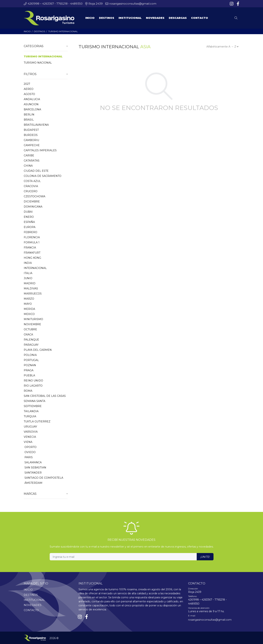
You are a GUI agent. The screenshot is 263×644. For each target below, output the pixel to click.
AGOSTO (29, 94)
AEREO (29, 89)
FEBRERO (31, 232)
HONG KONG (32, 258)
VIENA (28, 442)
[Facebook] (238, 4)
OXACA (28, 335)
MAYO (28, 304)
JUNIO (28, 278)
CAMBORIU (31, 140)
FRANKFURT (32, 253)
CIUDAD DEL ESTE (36, 171)
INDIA (28, 263)
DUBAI (28, 212)
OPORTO (30, 447)
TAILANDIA (31, 411)
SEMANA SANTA (35, 401)
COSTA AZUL (32, 181)
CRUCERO (31, 191)
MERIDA (29, 309)
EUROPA (30, 227)
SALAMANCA (33, 462)
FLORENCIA (32, 237)
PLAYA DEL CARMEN (38, 350)
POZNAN (30, 365)
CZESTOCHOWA (35, 196)
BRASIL (29, 120)
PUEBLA (29, 375)
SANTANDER (33, 473)
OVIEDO (30, 452)
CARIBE (29, 155)
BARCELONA (32, 109)
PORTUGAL (31, 360)
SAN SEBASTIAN (35, 468)
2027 (27, 84)
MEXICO (29, 314)
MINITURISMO (33, 319)
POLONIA (30, 355)
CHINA (28, 166)
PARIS (28, 457)
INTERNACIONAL (35, 268)
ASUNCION (31, 104)
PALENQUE (31, 340)
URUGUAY (30, 427)
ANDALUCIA (32, 99)
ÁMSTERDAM (33, 483)
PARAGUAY (31, 345)
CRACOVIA (31, 186)
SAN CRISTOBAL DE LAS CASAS (45, 396)
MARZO (29, 299)
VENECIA (30, 437)
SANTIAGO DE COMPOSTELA (43, 478)
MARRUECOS (33, 294)
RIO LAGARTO (33, 386)
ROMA (28, 391)
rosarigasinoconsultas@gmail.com (210, 620)
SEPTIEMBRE (33, 406)
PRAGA (29, 370)
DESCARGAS (178, 18)
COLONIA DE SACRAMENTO (43, 176)
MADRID (30, 283)
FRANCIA (30, 248)
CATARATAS (32, 161)
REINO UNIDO (33, 381)
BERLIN (29, 115)
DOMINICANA (33, 207)
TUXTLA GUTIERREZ (37, 421)
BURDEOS (31, 135)
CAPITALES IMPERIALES (40, 150)
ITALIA (28, 273)
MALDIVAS (31, 288)
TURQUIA (30, 416)
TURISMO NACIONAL (38, 63)
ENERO (29, 217)
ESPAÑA (29, 222)
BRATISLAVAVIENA (36, 125)
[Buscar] (237, 18)
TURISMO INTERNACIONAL (63, 31)
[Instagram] (232, 4)
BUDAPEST (31, 130)
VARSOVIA (31, 432)
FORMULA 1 (32, 242)
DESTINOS (39, 31)
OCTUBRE (30, 329)
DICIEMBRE (32, 202)
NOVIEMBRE (32, 324)
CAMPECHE (32, 145)
